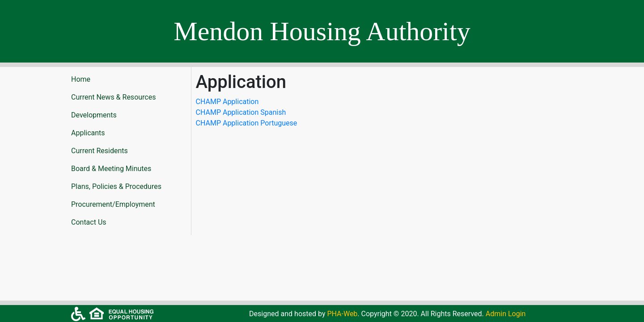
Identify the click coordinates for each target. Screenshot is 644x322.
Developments (94, 115)
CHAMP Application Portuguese (247, 123)
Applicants (88, 133)
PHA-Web (342, 314)
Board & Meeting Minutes (111, 169)
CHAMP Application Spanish (241, 112)
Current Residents (100, 151)
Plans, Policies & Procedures (116, 186)
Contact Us (89, 222)
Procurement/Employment (113, 204)
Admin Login (506, 314)
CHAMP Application (227, 102)
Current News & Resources (113, 97)
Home (81, 79)
